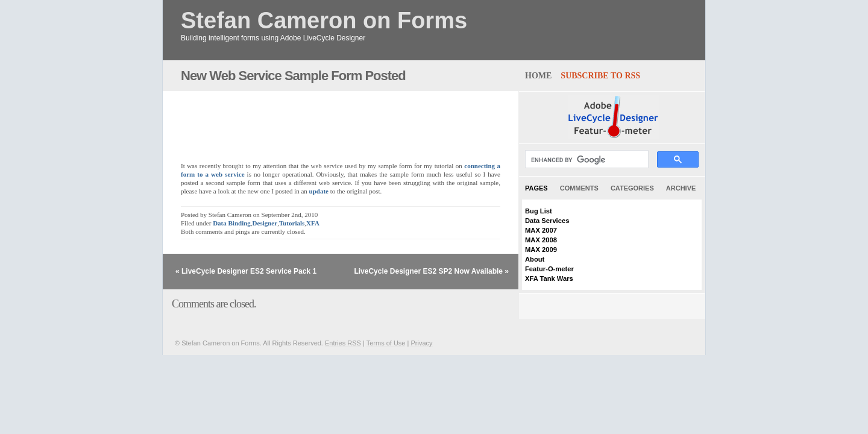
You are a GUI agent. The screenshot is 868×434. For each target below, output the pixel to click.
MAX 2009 (541, 250)
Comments (579, 188)
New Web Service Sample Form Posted (293, 76)
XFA (313, 223)
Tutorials (292, 223)
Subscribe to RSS (600, 76)
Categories (632, 188)
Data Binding (232, 223)
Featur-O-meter (549, 269)
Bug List (539, 211)
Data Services (547, 221)
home (538, 76)
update (319, 191)
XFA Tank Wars (549, 278)
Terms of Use (386, 343)
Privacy (421, 343)
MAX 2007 (541, 230)
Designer (265, 223)
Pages (536, 188)
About (535, 259)
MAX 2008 (541, 240)
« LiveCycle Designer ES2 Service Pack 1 (246, 271)
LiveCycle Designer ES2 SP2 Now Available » (431, 271)
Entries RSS (343, 343)
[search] (586, 160)
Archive (681, 188)
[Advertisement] (322, 120)
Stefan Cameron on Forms (324, 21)
